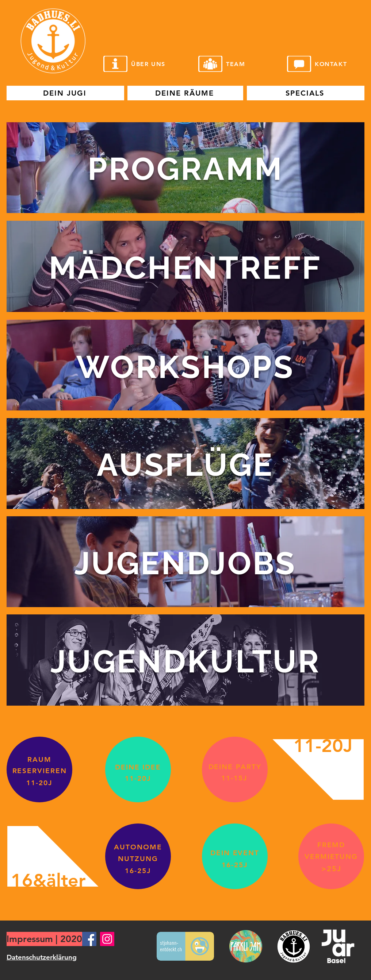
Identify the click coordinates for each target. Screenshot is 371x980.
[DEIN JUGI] (65, 93)
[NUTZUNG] (138, 859)
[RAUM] (39, 759)
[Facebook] (89, 939)
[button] (185, 168)
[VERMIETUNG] (331, 856)
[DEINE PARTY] (235, 767)
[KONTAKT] (337, 64)
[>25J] (331, 869)
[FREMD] (331, 845)
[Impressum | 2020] (44, 939)
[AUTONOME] (138, 847)
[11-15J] (234, 778)
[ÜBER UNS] (153, 64)
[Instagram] (107, 939)
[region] (185, 168)
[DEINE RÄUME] (185, 93)
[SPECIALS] (306, 93)
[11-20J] (39, 783)
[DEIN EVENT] (235, 853)
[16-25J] (138, 871)
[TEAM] (248, 64)
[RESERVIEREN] (39, 771)
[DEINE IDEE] (138, 767)
